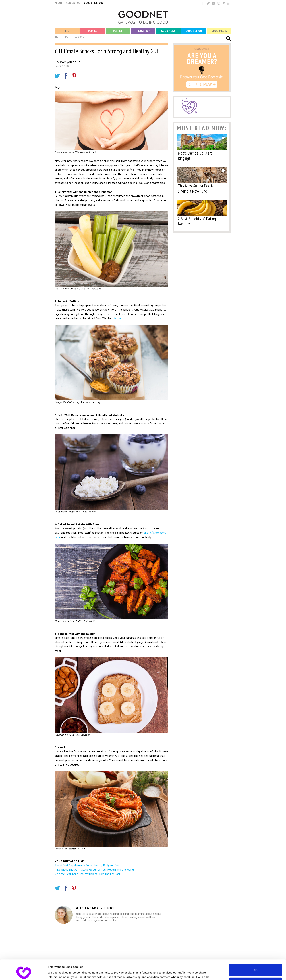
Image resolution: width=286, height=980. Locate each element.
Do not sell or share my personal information (256, 965)
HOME (58, 37)
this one (117, 318)
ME (67, 37)
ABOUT (59, 3)
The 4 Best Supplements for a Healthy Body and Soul (88, 865)
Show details (56, 973)
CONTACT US (73, 3)
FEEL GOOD (78, 37)
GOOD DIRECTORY (94, 3)
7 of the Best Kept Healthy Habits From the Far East (88, 874)
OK (256, 951)
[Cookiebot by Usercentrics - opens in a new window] (24, 973)
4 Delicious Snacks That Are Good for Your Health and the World (94, 869)
